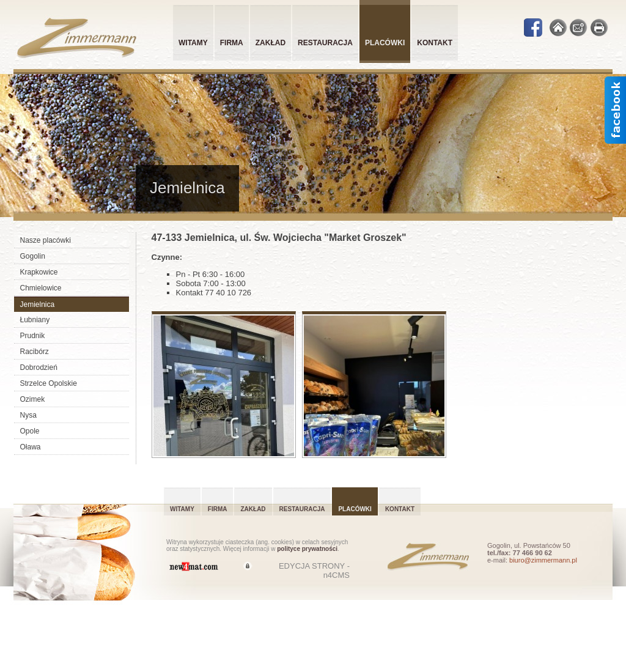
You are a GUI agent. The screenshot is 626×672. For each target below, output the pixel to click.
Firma (232, 43)
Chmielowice (41, 288)
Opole (30, 431)
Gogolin (33, 256)
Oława (31, 447)
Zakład (271, 43)
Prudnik (33, 336)
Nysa (28, 415)
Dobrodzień (39, 367)
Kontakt (435, 43)
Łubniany (35, 320)
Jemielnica (38, 305)
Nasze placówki (46, 240)
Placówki (355, 509)
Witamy (193, 43)
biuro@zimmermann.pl (543, 560)
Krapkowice (39, 272)
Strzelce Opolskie (49, 383)
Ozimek (33, 399)
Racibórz (35, 352)
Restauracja (325, 43)
